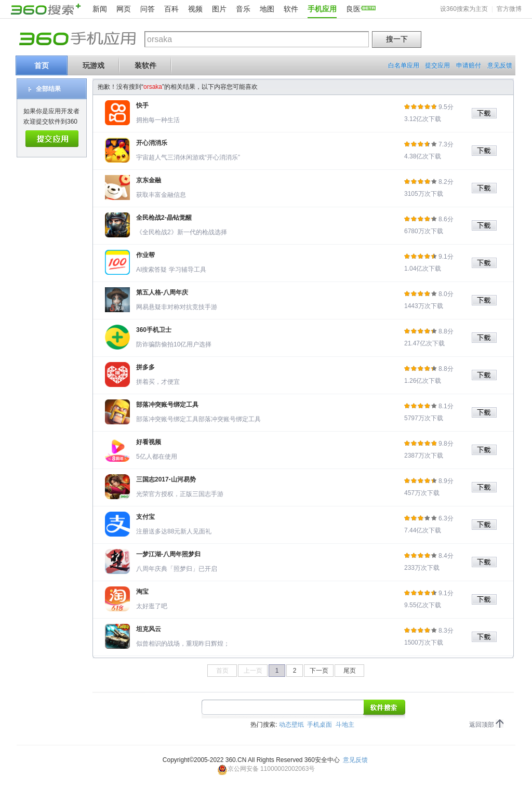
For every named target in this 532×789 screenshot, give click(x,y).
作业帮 (145, 255)
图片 (219, 9)
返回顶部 (482, 725)
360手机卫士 (154, 330)
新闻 (100, 9)
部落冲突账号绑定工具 (167, 405)
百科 (171, 9)
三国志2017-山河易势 (166, 479)
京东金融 (149, 180)
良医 (353, 9)
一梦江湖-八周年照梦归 (168, 554)
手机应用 (322, 9)
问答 (148, 9)
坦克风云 (149, 629)
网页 (124, 9)
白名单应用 (404, 65)
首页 (42, 65)
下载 (488, 113)
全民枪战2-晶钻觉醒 (164, 218)
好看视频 (149, 442)
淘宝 (142, 592)
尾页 (350, 671)
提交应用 (437, 65)
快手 (142, 105)
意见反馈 (500, 65)
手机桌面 (320, 725)
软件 (291, 9)
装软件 (145, 65)
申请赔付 (469, 65)
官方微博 (509, 9)
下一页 (319, 671)
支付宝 (145, 517)
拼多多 (145, 367)
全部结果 (48, 89)
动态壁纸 (291, 725)
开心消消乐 (152, 143)
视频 (195, 9)
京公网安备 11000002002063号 (266, 769)
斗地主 (345, 725)
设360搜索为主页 (464, 9)
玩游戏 (94, 65)
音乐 (243, 9)
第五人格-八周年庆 (162, 292)
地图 (267, 9)
